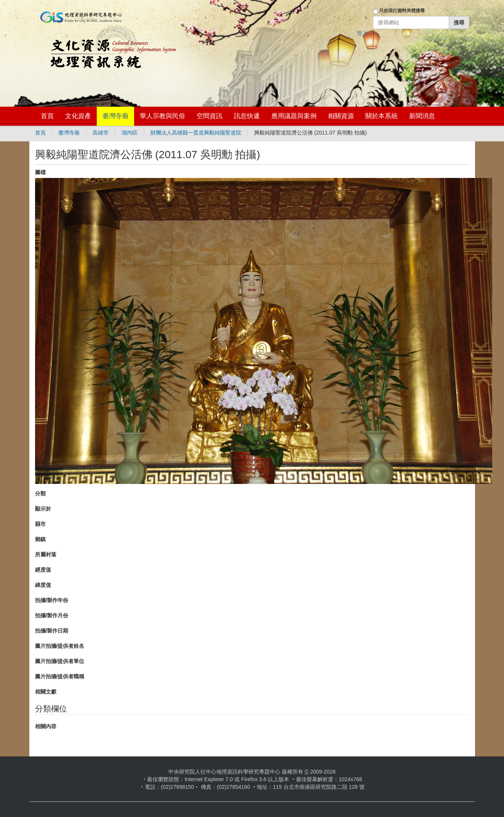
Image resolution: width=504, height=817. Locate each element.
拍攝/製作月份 (52, 615)
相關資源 (341, 116)
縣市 (40, 524)
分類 (40, 493)
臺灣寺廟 (115, 116)
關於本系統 (382, 116)
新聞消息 (422, 116)
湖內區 (130, 133)
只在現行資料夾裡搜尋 (402, 11)
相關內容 (46, 726)
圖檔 (40, 172)
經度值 (43, 570)
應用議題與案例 (294, 116)
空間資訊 (210, 116)
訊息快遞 (247, 116)
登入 (362, 33)
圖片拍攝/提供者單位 (60, 661)
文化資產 (78, 116)
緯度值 (43, 585)
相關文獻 (46, 692)
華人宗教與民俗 (162, 116)
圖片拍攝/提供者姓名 (60, 646)
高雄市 (101, 133)
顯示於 (43, 509)
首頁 (47, 116)
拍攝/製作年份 (52, 600)
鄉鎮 (40, 539)
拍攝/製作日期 (52, 631)
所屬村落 (46, 554)
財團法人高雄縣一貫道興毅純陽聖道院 (196, 133)
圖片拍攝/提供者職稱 (60, 676)
